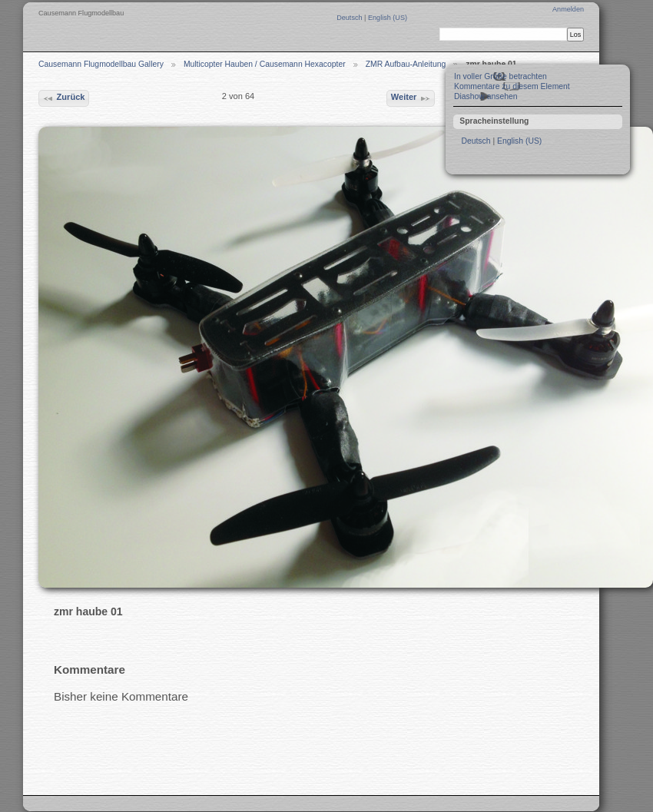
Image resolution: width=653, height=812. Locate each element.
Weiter (411, 98)
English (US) (388, 18)
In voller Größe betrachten (501, 76)
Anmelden (568, 9)
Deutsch (350, 18)
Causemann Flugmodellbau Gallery (101, 64)
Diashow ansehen (486, 96)
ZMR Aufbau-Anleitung (406, 64)
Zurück (63, 98)
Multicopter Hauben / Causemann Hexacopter (265, 64)
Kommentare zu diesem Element (512, 86)
